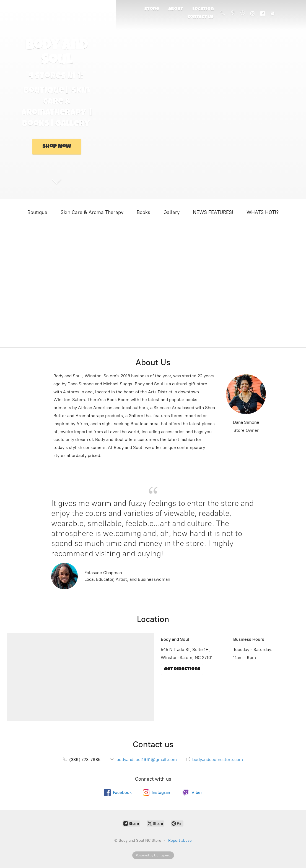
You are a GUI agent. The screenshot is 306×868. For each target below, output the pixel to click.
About (176, 9)
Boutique (37, 212)
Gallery (172, 212)
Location (203, 9)
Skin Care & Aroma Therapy (92, 212)
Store (152, 9)
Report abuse (180, 840)
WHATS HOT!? (263, 212)
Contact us (200, 17)
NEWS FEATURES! (213, 212)
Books (143, 212)
